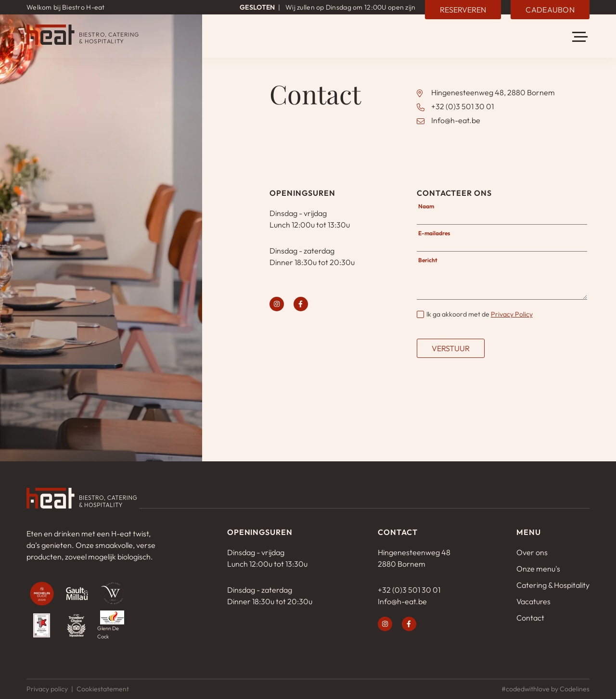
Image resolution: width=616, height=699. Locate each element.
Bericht (428, 260)
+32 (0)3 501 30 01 (462, 106)
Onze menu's (538, 569)
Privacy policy (47, 689)
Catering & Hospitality (553, 585)
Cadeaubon (551, 9)
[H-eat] (83, 42)
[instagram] (277, 304)
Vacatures (533, 601)
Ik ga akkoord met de (480, 314)
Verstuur (451, 348)
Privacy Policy (512, 314)
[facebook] (301, 304)
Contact (530, 618)
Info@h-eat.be (456, 120)
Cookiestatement (103, 689)
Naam (426, 206)
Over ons (532, 552)
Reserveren (463, 9)
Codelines (575, 689)
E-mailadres (434, 233)
